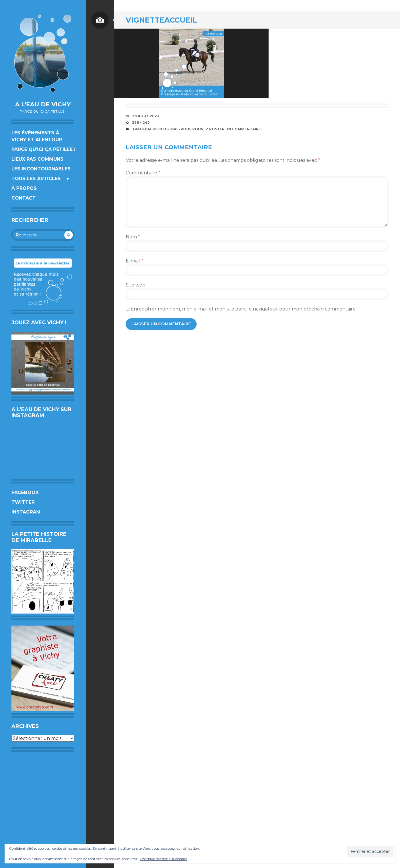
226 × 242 (141, 123)
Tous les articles (36, 179)
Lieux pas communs (37, 159)
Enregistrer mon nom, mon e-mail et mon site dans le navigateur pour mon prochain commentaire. (244, 309)
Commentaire (143, 173)
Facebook (25, 492)
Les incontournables (41, 169)
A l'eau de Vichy (43, 104)
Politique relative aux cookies (164, 859)
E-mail (134, 261)
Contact (24, 198)
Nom (133, 237)
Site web (136, 285)
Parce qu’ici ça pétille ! (43, 149)
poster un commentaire (235, 129)
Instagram (26, 512)
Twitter (23, 502)
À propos (24, 188)
